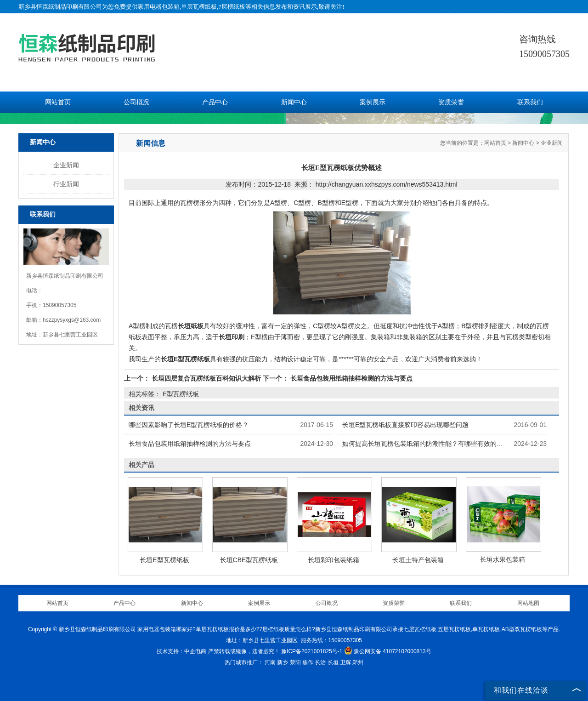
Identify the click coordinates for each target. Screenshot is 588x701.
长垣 (333, 662)
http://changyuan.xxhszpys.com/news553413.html (387, 184)
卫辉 (345, 662)
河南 (270, 662)
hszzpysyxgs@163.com (72, 320)
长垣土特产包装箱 (418, 560)
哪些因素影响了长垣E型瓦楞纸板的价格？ (189, 425)
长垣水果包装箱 (503, 559)
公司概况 (136, 102)
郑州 (358, 662)
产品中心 (215, 102)
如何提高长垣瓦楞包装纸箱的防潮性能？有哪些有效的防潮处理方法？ (442, 444)
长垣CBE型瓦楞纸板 (249, 560)
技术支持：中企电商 (181, 651)
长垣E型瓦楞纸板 (164, 560)
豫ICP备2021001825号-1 (312, 651)
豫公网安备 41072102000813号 (388, 651)
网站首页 (58, 102)
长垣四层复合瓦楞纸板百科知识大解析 (206, 378)
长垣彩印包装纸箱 (334, 560)
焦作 (308, 662)
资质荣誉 (451, 102)
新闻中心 (294, 102)
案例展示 (373, 102)
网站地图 (528, 603)
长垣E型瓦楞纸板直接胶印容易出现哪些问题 (405, 425)
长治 (320, 662)
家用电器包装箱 (159, 7)
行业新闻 (66, 184)
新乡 (283, 662)
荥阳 (295, 662)
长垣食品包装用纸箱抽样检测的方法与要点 (351, 378)
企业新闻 (66, 165)
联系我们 (530, 102)
